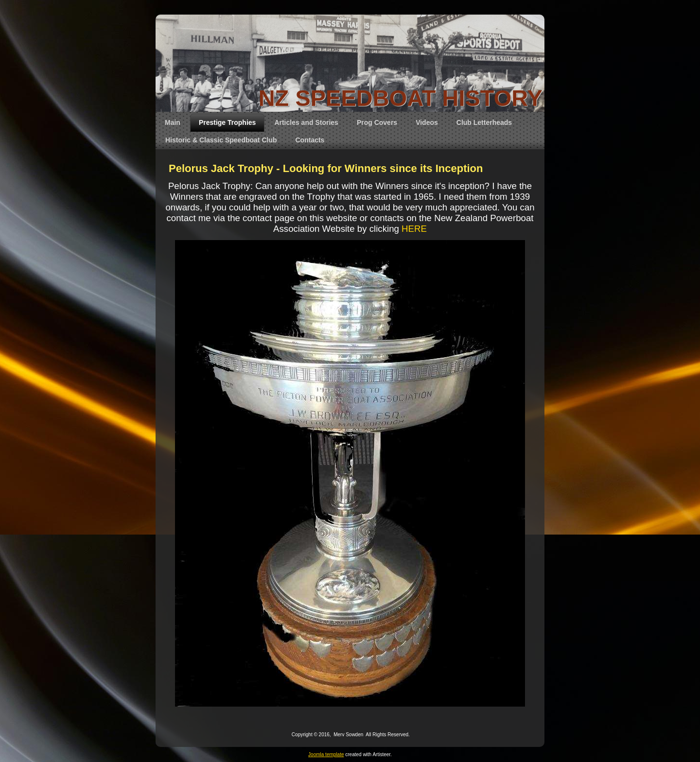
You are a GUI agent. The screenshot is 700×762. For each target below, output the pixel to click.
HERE (414, 229)
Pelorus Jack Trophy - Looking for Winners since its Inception (326, 168)
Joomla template (326, 754)
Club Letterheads (484, 122)
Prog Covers (377, 122)
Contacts (310, 140)
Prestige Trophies (227, 122)
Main (173, 122)
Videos (427, 122)
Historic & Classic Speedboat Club (221, 140)
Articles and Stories (306, 122)
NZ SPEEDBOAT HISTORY (401, 98)
